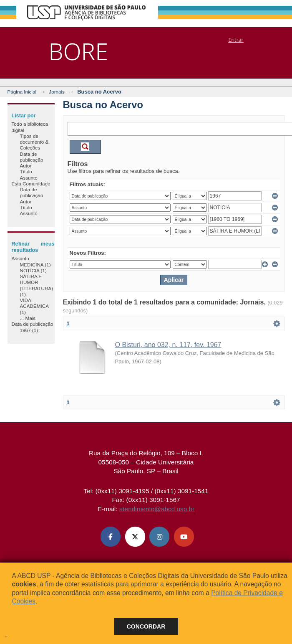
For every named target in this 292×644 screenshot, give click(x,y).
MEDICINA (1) (35, 265)
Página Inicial (22, 92)
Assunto (29, 178)
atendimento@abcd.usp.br (157, 509)
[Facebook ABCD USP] (111, 537)
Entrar (236, 40)
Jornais (57, 92)
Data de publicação (32, 157)
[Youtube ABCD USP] (184, 537)
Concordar (146, 626)
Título (26, 171)
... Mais (28, 318)
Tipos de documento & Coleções (34, 142)
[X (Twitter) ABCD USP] (135, 537)
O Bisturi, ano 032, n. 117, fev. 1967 (168, 345)
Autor (26, 166)
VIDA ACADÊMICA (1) (34, 306)
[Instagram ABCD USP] (159, 537)
